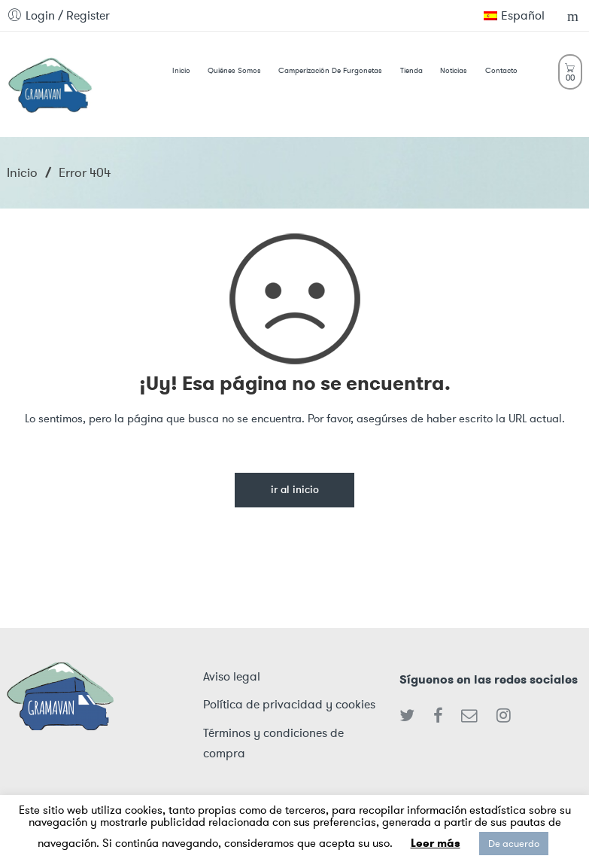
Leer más (436, 843)
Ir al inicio (295, 490)
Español (514, 15)
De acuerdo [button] (514, 844)
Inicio (22, 172)
